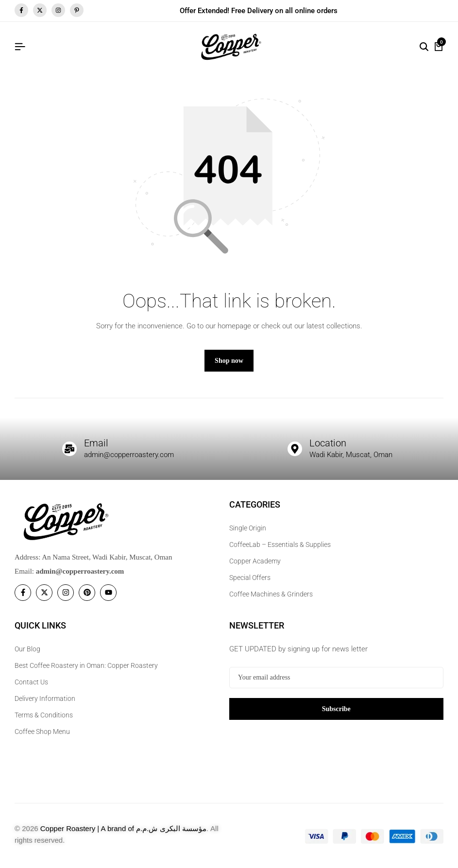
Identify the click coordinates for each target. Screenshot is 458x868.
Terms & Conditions (44, 715)
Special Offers (250, 578)
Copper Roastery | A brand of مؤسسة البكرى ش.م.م (123, 828)
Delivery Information (45, 698)
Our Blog (27, 649)
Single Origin (248, 528)
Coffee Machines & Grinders (271, 594)
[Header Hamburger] (20, 47)
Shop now (229, 361)
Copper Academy (255, 561)
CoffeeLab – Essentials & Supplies (280, 545)
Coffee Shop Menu (42, 732)
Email (96, 443)
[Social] (23, 593)
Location (328, 443)
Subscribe (336, 709)
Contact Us (31, 682)
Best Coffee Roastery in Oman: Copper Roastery (86, 665)
